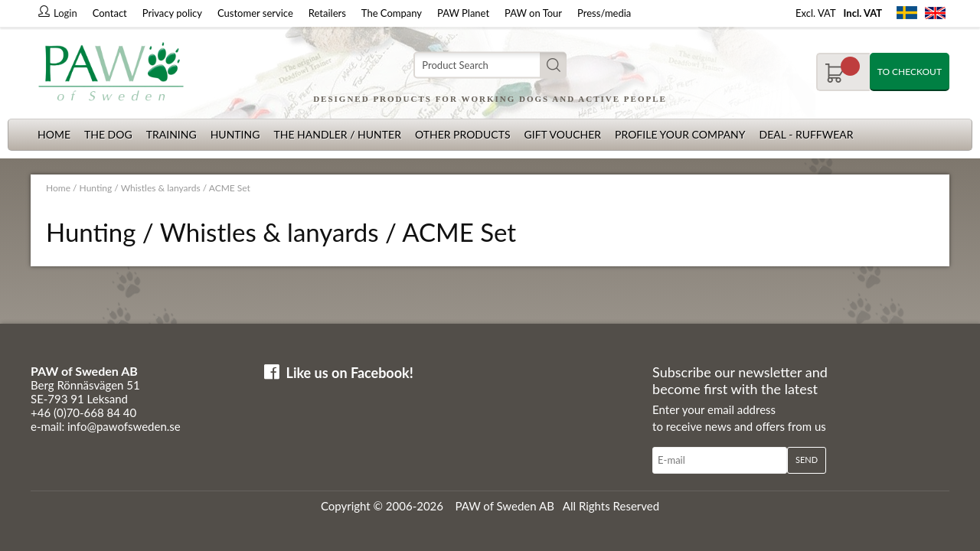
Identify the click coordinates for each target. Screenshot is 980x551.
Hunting (235, 134)
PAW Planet (463, 13)
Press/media (604, 13)
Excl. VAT (816, 13)
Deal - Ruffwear (807, 134)
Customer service (255, 13)
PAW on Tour (533, 13)
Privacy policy (172, 13)
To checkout (910, 72)
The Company (392, 13)
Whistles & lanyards (161, 188)
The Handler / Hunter (337, 134)
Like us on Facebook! (350, 373)
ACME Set (230, 188)
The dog (108, 134)
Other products (463, 134)
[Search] (490, 65)
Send (807, 460)
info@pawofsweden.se (124, 426)
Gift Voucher (562, 134)
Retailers (327, 13)
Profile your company (680, 134)
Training (171, 134)
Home (54, 134)
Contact (110, 13)
